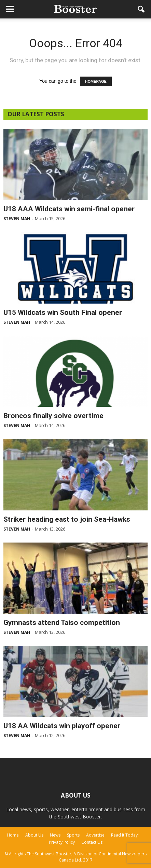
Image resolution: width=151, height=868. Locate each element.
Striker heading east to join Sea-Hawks (67, 519)
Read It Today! (125, 835)
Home (13, 835)
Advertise (95, 835)
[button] (141, 9)
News (55, 835)
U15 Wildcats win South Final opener (63, 312)
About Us (34, 835)
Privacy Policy (62, 842)
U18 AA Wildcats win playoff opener (62, 726)
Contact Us (92, 842)
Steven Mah (17, 219)
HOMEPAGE (96, 81)
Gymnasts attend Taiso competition (62, 623)
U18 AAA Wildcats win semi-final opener (69, 209)
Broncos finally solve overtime (53, 416)
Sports (73, 835)
